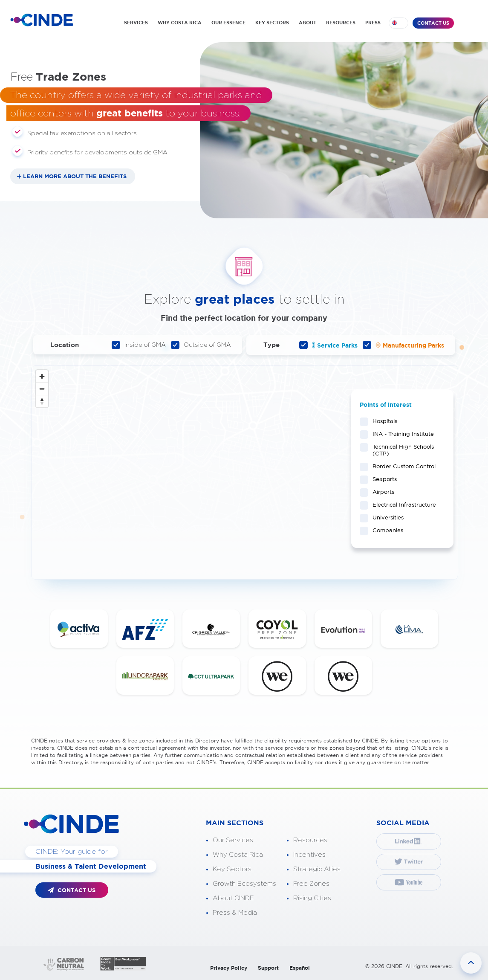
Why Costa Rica (238, 855)
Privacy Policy (229, 968)
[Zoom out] (42, 389)
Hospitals (382, 421)
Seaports (382, 479)
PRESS (373, 23)
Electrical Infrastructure (401, 504)
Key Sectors (232, 869)
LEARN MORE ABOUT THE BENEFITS (75, 176)
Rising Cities (312, 898)
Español (300, 968)
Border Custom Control (401, 466)
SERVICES (136, 23)
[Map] (245, 473)
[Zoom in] (42, 376)
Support (268, 968)
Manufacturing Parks (403, 345)
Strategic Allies (317, 869)
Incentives (309, 855)
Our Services (233, 840)
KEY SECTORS (272, 23)
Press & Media (235, 913)
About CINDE (233, 898)
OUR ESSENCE (228, 23)
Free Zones (311, 884)
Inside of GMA (139, 345)
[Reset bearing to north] (42, 401)
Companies (385, 530)
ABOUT (308, 23)
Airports (381, 492)
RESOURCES (341, 23)
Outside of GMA (201, 345)
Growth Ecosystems (244, 884)
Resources (310, 840)
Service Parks (328, 345)
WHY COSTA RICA (180, 23)
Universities (385, 517)
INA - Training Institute (400, 434)
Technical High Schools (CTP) (397, 450)
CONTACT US (433, 23)
